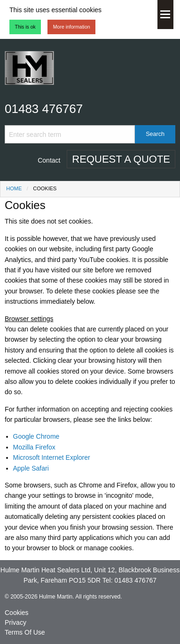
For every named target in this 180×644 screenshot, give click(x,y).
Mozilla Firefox (34, 447)
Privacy (16, 622)
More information (72, 27)
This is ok (25, 27)
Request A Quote (121, 159)
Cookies (17, 613)
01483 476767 (44, 109)
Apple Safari (31, 468)
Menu (165, 15)
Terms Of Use (25, 632)
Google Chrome (36, 436)
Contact (49, 160)
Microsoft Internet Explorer (52, 457)
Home (14, 188)
